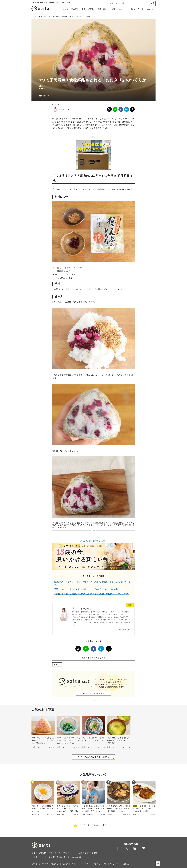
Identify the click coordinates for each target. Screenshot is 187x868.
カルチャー (151, 9)
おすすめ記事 (64, 864)
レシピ (58, 664)
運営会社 (126, 864)
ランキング (64, 9)
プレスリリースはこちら (50, 864)
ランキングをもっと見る (95, 825)
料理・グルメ (117, 9)
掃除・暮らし (103, 9)
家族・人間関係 (88, 9)
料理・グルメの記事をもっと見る (93, 757)
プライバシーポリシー (101, 864)
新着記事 (75, 9)
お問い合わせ (36, 864)
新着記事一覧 (63, 857)
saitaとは (77, 857)
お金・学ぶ (130, 9)
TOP (34, 17)
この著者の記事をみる (124, 630)
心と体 (141, 9)
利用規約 (74, 864)
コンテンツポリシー (85, 864)
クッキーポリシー (116, 864)
